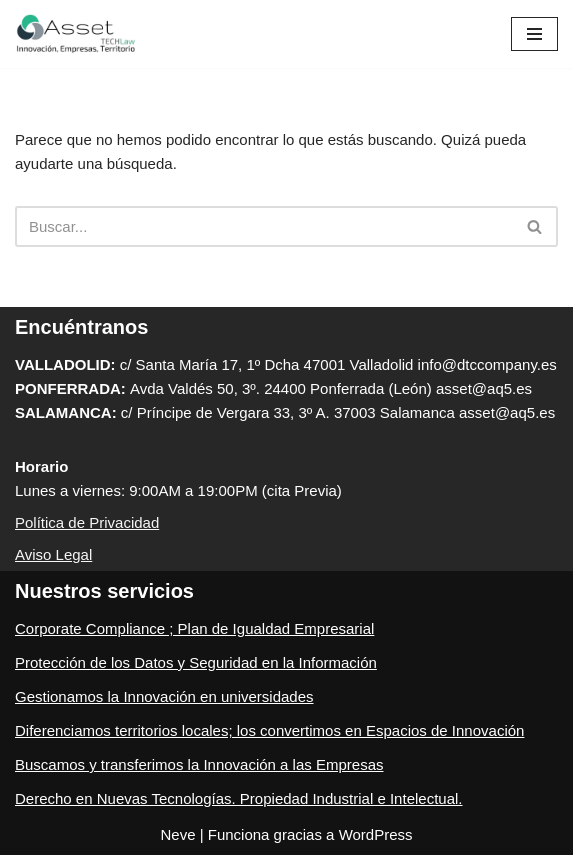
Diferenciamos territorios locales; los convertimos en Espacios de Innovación (269, 730)
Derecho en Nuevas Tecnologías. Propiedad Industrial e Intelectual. (239, 798)
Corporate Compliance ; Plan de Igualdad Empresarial (194, 628)
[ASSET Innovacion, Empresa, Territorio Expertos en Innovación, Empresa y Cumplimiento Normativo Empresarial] (75, 34)
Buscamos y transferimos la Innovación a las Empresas (199, 764)
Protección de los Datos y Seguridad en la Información (196, 662)
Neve (177, 834)
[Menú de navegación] (534, 34)
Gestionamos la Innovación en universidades (164, 696)
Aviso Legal (53, 554)
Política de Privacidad (87, 522)
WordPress (376, 834)
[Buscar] (264, 226)
